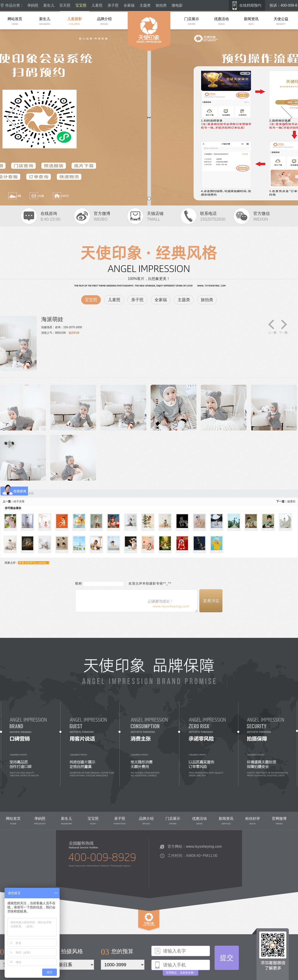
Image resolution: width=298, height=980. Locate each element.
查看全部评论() (34, 563)
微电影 (177, 5)
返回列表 (74, 333)
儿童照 (97, 5)
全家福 (129, 5)
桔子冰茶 (19, 501)
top (140, 932)
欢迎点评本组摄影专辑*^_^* (148, 583)
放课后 (291, 501)
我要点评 (10, 563)
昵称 (79, 583)
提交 (227, 958)
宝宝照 (81, 5)
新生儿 (49, 5)
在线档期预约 (250, 5)
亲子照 (113, 5)
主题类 (145, 5)
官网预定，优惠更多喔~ (181, 973)
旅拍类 (161, 5)
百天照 (65, 5)
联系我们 (66, 885)
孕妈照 (33, 5)
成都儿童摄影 (136, 60)
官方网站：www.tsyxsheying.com (195, 846)
